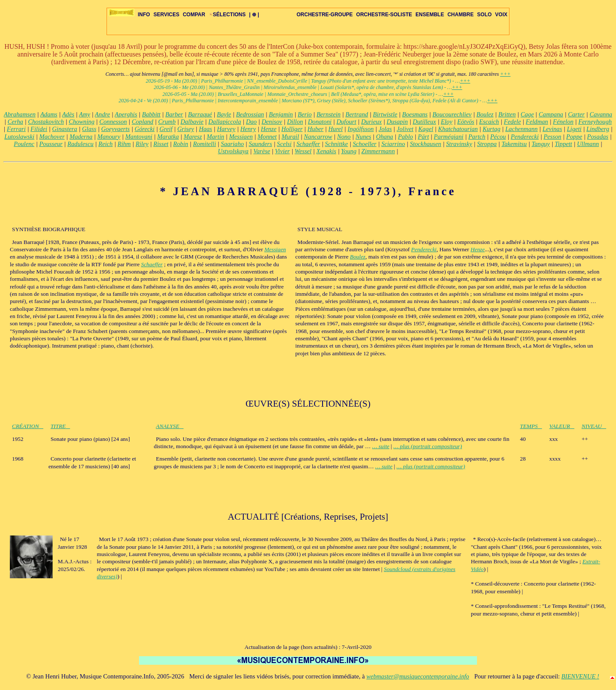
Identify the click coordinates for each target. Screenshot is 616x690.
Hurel (336, 129)
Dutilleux (425, 122)
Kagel (426, 129)
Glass (89, 129)
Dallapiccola (225, 122)
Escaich (489, 122)
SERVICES (166, 15)
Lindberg (598, 129)
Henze (269, 129)
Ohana (385, 137)
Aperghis (126, 114)
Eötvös (466, 122)
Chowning (82, 122)
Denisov (272, 122)
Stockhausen (425, 144)
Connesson (113, 122)
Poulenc (24, 144)
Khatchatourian (458, 129)
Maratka (168, 137)
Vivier (283, 151)
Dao (251, 122)
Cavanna (601, 114)
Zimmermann (378, 151)
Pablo (405, 137)
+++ (505, 74)
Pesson (553, 137)
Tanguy (541, 144)
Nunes (363, 137)
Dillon (295, 122)
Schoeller (365, 144)
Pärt (423, 137)
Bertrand (357, 114)
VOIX (501, 15)
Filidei (39, 129)
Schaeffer (308, 144)
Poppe (574, 137)
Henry (248, 129)
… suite (381, 446)
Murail (290, 137)
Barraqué (200, 114)
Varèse (262, 151)
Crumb (167, 122)
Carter (576, 114)
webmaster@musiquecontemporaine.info (418, 676)
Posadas (598, 137)
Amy (85, 114)
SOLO (484, 15)
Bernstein (329, 114)
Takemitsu (514, 144)
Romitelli (204, 144)
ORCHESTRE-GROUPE (324, 15)
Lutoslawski (19, 137)
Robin (181, 144)
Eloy (447, 122)
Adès (68, 114)
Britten (507, 114)
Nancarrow (318, 137)
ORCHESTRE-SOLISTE (384, 15)
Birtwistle (385, 114)
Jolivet (405, 129)
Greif (166, 129)
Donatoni (320, 122)
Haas (206, 129)
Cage (527, 114)
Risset (161, 144)
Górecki (145, 129)
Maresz (193, 137)
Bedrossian (250, 114)
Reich (105, 144)
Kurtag (492, 129)
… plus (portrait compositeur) (428, 446)
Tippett (564, 144)
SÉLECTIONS (227, 15)
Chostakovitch (46, 122)
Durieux (371, 122)
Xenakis (326, 151)
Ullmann (588, 144)
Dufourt (346, 122)
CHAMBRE (461, 15)
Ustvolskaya (233, 151)
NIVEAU (594, 426)
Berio (305, 114)
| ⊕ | (254, 15)
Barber (175, 114)
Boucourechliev (452, 114)
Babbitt (151, 114)
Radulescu (81, 144)
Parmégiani (449, 137)
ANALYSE (170, 426)
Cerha (15, 122)
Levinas (552, 129)
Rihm (124, 144)
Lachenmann (521, 129)
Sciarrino (393, 144)
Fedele (512, 122)
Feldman (537, 122)
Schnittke (337, 144)
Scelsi (284, 144)
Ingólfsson (361, 129)
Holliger (292, 129)
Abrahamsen (20, 114)
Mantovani (139, 137)
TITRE (60, 426)
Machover (52, 137)
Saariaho (232, 144)
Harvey (226, 129)
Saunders (260, 144)
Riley (142, 144)
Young (349, 151)
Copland (143, 122)
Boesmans (415, 114)
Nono (344, 137)
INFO (144, 15)
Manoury (109, 137)
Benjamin (281, 114)
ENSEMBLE (430, 15)
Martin (215, 137)
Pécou (498, 137)
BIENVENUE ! (580, 676)
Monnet (267, 137)
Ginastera (65, 129)
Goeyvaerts (116, 129)
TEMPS (531, 426)
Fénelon (563, 122)
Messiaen (241, 137)
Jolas (385, 129)
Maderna (81, 137)
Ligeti (574, 129)
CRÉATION (28, 426)
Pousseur (51, 144)
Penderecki (525, 137)
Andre (102, 114)
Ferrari (16, 129)
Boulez (485, 114)
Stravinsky (459, 144)
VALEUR (562, 426)
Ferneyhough (595, 122)
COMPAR (194, 15)
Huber (315, 129)
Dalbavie (192, 122)
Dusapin (397, 122)
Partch (477, 137)
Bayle (224, 114)
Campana (551, 114)
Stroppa (487, 144)
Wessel (303, 151)
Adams (49, 114)
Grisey (185, 129)
